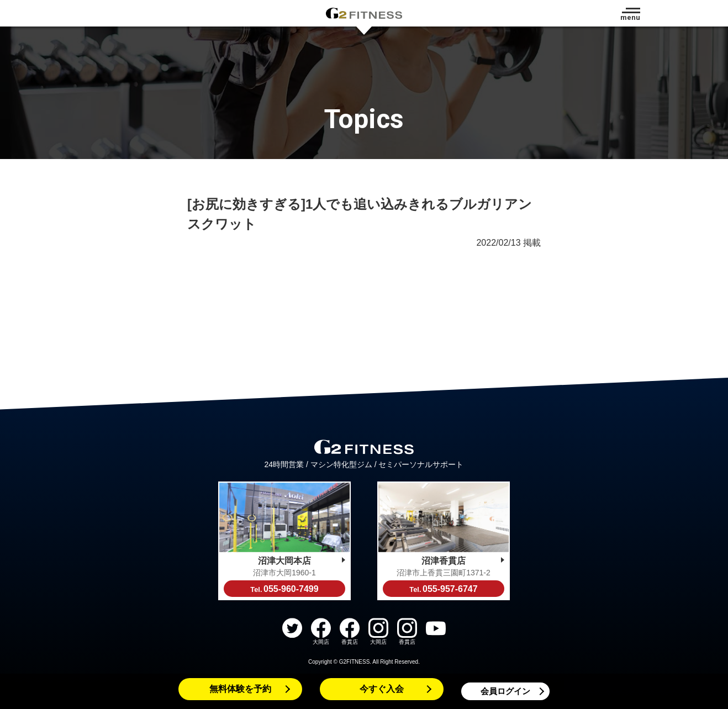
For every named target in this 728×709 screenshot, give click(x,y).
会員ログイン (505, 691)
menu (630, 17)
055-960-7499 (284, 589)
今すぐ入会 (382, 689)
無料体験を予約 (240, 689)
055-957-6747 (443, 589)
